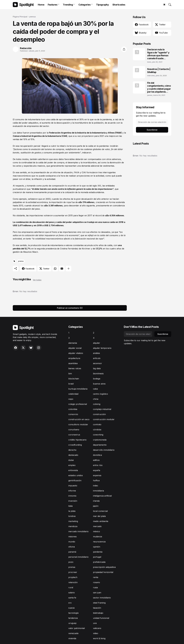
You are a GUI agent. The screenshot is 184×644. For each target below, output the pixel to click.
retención (73, 582)
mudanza (97, 537)
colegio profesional (78, 404)
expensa (97, 475)
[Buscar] (169, 5)
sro (70, 603)
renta (96, 577)
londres (72, 516)
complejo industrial (102, 409)
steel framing (99, 603)
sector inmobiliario (102, 598)
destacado (73, 455)
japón (96, 506)
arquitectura (74, 358)
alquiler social (75, 348)
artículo (97, 358)
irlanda (96, 501)
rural (71, 587)
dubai (71, 460)
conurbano (74, 430)
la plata (72, 511)
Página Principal (20, 17)
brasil (71, 384)
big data (97, 368)
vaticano (97, 628)
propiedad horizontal (103, 572)
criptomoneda (100, 440)
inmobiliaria (98, 491)
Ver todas (37, 280)
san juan (97, 593)
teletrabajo (98, 613)
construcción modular (104, 419)
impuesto (73, 486)
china (96, 399)
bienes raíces (75, 368)
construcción (99, 414)
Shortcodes (119, 5)
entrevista (73, 470)
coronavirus (74, 435)
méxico (96, 531)
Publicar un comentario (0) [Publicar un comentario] (70, 308)
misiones (73, 537)
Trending (68, 5)
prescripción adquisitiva (104, 567)
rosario (96, 582)
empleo (72, 465)
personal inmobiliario (78, 557)
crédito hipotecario (77, 440)
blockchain (74, 379)
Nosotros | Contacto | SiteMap (159, 71)
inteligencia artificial (102, 496)
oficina (72, 547)
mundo (72, 542)
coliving (97, 404)
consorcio (73, 414)
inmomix (72, 496)
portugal (97, 557)
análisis (96, 353)
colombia (73, 409)
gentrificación (75, 480)
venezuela (73, 633)
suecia (71, 608)
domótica (97, 455)
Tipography (102, 5)
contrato (97, 424)
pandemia (98, 552)
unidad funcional (101, 618)
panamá (72, 552)
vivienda (72, 638)
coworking (98, 435)
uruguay (72, 623)
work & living (99, 638)
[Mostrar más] (68, 269)
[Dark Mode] (163, 5)
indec (96, 486)
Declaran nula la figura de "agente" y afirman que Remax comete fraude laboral (158, 54)
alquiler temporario (102, 348)
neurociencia (99, 542)
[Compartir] (124, 49)
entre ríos (98, 465)
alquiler (97, 343)
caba (95, 389)
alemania (73, 343)
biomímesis (98, 374)
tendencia (73, 618)
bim (70, 374)
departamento (100, 445)
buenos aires (99, 384)
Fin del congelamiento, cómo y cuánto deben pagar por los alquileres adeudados (159, 87)
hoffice (96, 480)
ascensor (97, 363)
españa (97, 470)
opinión (97, 547)
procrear (73, 572)
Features (53, 5)
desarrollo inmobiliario (104, 450)
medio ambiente (101, 521)
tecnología (73, 613)
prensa (33, 17)
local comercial (100, 511)
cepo (71, 399)
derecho (72, 450)
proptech (73, 577)
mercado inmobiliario (78, 531)
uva (95, 623)
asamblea (73, 363)
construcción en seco (79, 419)
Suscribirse (152, 130)
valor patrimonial (77, 628)
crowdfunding (75, 445)
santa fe (72, 598)
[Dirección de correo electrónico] (152, 122)
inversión (73, 501)
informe (72, 491)
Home (41, 5)
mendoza (73, 526)
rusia (95, 587)
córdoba (97, 430)
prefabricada (99, 562)
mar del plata (99, 516)
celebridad (73, 394)
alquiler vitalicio (76, 353)
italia (70, 506)
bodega (97, 379)
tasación (97, 608)
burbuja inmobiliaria (78, 389)
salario (72, 593)
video (96, 633)
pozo (71, 562)
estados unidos (76, 475)
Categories (85, 5)
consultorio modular (78, 424)
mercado (97, 526)
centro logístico (100, 394)
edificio (96, 460)
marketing (73, 521)
